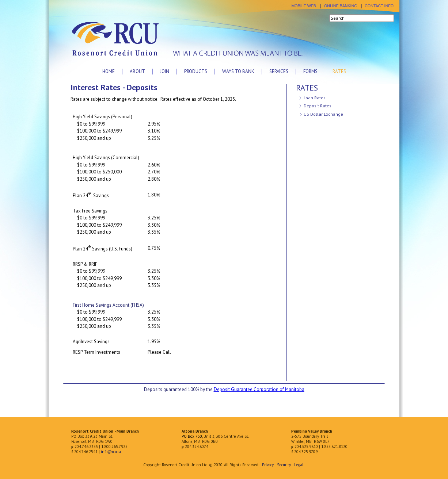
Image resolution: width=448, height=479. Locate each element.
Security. (284, 465)
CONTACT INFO (379, 6)
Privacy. (268, 465)
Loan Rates (315, 98)
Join (165, 71)
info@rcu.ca (111, 452)
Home (109, 71)
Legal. (299, 465)
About (137, 71)
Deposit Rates (318, 106)
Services (279, 71)
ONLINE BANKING (341, 6)
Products (196, 71)
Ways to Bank (238, 71)
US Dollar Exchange (323, 114)
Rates (339, 71)
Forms (310, 71)
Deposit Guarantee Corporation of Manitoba (259, 389)
